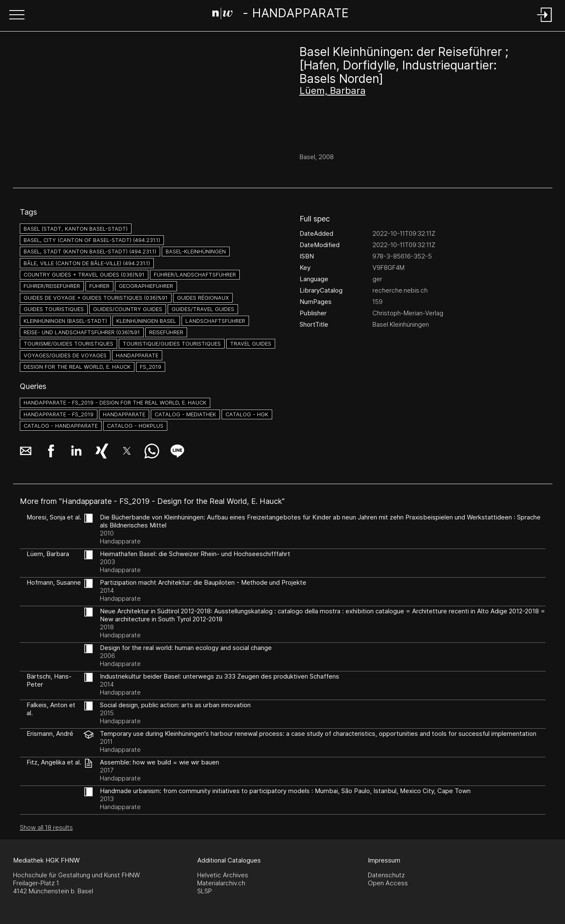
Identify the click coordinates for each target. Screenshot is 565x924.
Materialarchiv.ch (221, 883)
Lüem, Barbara (333, 91)
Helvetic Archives (223, 875)
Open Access (388, 883)
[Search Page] (281, 15)
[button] (17, 16)
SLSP (205, 891)
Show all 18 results (46, 827)
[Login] (545, 23)
